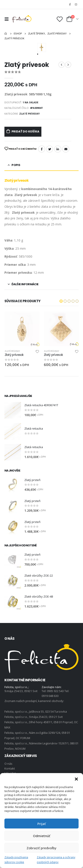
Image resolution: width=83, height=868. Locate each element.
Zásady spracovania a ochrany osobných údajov (56, 860)
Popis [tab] (16, 165)
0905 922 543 (56, 691)
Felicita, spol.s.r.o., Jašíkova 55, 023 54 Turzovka (36, 711)
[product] (22, 329)
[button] (76, 779)
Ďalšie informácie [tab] (25, 284)
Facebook (42, 149)
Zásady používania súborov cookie (16, 860)
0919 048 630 (50, 696)
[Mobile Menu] (8, 19)
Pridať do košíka (25, 131)
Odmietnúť (42, 836)
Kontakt (10, 768)
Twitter (50, 149)
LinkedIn (58, 149)
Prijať (42, 824)
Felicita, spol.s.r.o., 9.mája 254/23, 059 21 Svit (34, 717)
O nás (8, 764)
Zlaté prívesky (29, 114)
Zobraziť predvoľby (41, 848)
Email (66, 149)
